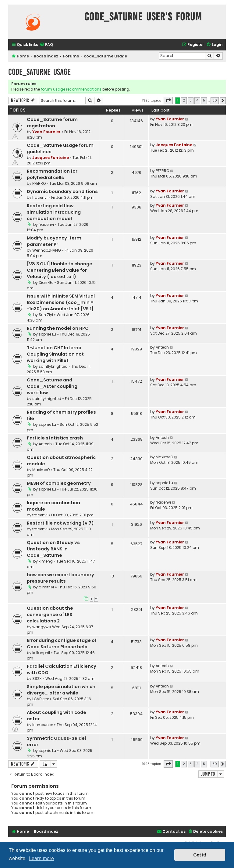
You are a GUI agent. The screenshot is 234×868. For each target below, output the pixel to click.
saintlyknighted (53, 366)
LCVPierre (41, 699)
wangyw (40, 627)
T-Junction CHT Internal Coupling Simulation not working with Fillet (55, 354)
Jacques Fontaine (51, 158)
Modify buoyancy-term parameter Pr (54, 241)
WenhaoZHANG (47, 250)
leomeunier (43, 725)
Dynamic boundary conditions (62, 191)
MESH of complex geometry (59, 483)
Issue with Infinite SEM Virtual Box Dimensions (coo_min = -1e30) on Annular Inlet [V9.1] (61, 302)
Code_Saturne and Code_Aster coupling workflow (52, 386)
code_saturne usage (39, 72)
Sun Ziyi (46, 315)
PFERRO (39, 183)
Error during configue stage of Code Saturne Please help (62, 644)
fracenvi (40, 197)
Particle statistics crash (55, 438)
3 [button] (191, 100)
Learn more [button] (41, 858)
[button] (168, 101)
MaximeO (41, 470)
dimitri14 (46, 587)
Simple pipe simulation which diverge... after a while (61, 690)
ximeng (46, 561)
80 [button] (215, 100)
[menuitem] (46, 45)
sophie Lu (47, 334)
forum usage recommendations (71, 89)
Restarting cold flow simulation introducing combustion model (54, 212)
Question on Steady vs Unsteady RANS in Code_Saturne (53, 549)
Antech (162, 347)
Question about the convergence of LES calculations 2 (50, 615)
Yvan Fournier (46, 132)
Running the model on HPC (58, 328)
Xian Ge (46, 282)
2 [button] (184, 100)
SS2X (37, 679)
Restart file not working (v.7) (60, 523)
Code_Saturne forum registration (52, 123)
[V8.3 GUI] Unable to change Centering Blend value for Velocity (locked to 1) (60, 270)
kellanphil (41, 653)
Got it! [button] (200, 855)
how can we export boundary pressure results (60, 578)
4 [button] (197, 100)
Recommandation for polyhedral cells (52, 174)
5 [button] (204, 100)
